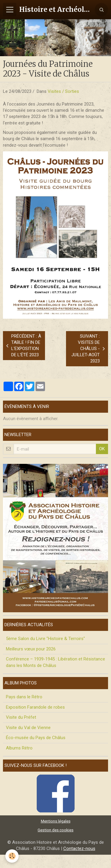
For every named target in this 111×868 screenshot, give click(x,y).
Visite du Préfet (21, 717)
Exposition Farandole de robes (35, 707)
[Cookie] (12, 856)
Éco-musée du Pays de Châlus (36, 738)
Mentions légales (56, 821)
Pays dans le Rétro (24, 697)
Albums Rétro (19, 748)
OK (102, 449)
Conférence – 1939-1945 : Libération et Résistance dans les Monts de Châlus (55, 662)
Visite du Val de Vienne (28, 728)
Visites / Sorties (63, 91)
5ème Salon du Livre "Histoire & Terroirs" (45, 639)
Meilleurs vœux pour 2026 (31, 649)
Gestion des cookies (55, 830)
